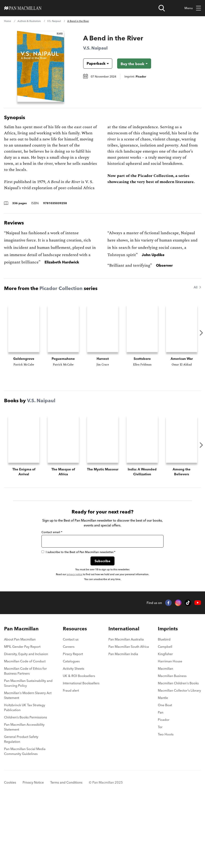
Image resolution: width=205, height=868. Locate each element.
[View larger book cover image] (41, 66)
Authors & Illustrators (29, 21)
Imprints (168, 696)
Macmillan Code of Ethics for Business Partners (25, 739)
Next (201, 333)
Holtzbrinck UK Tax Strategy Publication (25, 775)
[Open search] (162, 8)
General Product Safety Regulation (21, 807)
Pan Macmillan (21, 696)
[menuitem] (29, 708)
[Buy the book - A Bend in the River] (134, 64)
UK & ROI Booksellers (79, 744)
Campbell (165, 714)
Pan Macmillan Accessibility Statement (24, 795)
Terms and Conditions (66, 850)
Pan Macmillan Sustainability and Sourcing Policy (28, 751)
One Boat (165, 773)
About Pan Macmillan (20, 707)
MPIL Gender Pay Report (22, 714)
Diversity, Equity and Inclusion (26, 722)
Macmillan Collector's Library (179, 758)
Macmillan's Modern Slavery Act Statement (28, 763)
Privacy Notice (33, 850)
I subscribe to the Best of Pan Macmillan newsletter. (78, 620)
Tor (160, 795)
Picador (164, 787)
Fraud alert (71, 758)
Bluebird (164, 707)
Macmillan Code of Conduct (25, 729)
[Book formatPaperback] (94, 64)
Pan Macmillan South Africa (129, 714)
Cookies (10, 850)
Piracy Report (73, 722)
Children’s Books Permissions (26, 785)
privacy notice (75, 642)
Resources (75, 696)
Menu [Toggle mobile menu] (193, 8)
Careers (69, 714)
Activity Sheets (74, 736)
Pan (161, 780)
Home (8, 21)
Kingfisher (165, 722)
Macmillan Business (172, 744)
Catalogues (71, 729)
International (124, 696)
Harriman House (170, 729)
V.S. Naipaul (54, 21)
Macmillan (165, 736)
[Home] (23, 8)
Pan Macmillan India (123, 722)
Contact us (71, 707)
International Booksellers (81, 751)
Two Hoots (166, 802)
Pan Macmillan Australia (126, 707)
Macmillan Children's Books (178, 751)
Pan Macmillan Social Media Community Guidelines (25, 819)
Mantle (163, 766)
